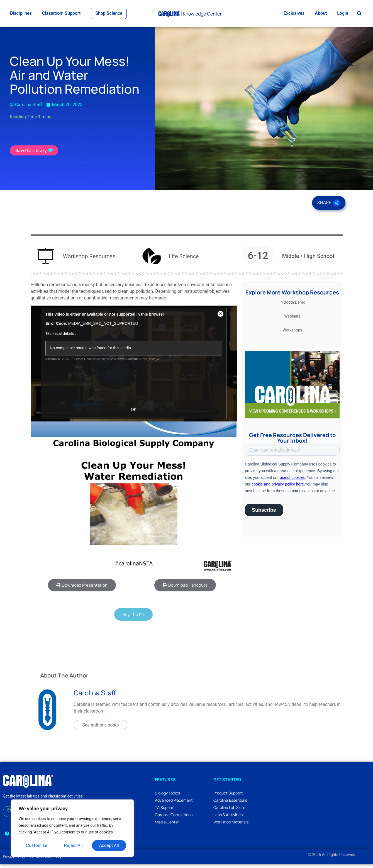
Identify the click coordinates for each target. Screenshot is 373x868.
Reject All (73, 845)
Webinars (292, 320)
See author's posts (101, 729)
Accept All (109, 845)
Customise (37, 845)
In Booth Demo (292, 306)
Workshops (292, 334)
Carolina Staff (95, 696)
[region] (72, 828)
